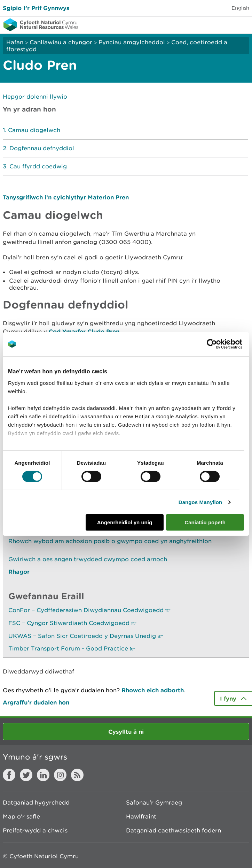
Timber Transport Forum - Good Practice (72, 648)
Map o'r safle (21, 816)
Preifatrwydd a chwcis (35, 830)
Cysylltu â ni (126, 732)
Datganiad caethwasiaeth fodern (174, 830)
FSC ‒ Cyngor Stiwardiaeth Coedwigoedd (72, 623)
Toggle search (223, 24)
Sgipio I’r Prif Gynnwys (36, 8)
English (240, 8)
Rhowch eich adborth (153, 690)
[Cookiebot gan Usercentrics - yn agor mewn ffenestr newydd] (224, 344)
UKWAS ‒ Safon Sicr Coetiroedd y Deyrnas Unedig (86, 636)
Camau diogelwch (34, 130)
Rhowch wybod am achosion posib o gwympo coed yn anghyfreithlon (110, 541)
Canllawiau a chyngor (61, 42)
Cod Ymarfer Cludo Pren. (85, 331)
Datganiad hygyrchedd (36, 802)
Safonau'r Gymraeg (154, 802)
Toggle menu (242, 24)
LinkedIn (43, 775)
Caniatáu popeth (205, 522)
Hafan (15, 42)
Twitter (26, 775)
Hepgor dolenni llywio (35, 97)
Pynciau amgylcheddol (132, 42)
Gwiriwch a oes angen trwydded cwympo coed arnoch (88, 559)
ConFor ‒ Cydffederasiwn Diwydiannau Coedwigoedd (89, 610)
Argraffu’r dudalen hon (36, 702)
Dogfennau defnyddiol (42, 148)
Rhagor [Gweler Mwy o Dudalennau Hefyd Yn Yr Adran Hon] (19, 572)
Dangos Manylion (200, 502)
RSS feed (77, 775)
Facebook (9, 775)
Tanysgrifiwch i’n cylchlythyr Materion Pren (66, 197)
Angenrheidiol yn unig (125, 522)
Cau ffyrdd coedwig (38, 166)
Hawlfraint (141, 816)
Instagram (60, 775)
